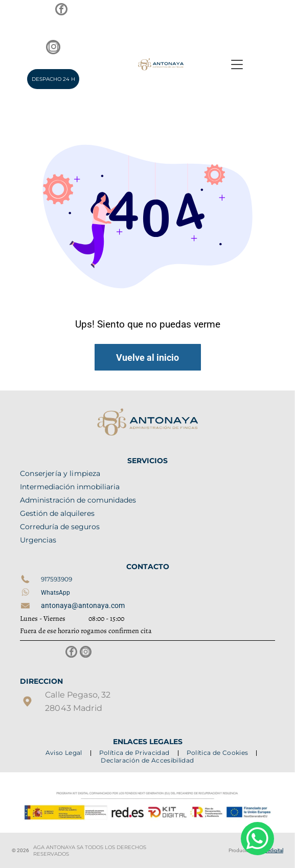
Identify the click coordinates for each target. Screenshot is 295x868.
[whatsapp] (257, 840)
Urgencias (38, 540)
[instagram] (53, 48)
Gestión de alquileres (57, 513)
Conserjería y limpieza (60, 473)
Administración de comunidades (78, 500)
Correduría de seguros (60, 527)
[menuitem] (65, 753)
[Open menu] (237, 64)
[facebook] (61, 10)
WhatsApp (55, 593)
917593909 (56, 579)
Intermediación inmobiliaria (70, 487)
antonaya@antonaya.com (83, 605)
